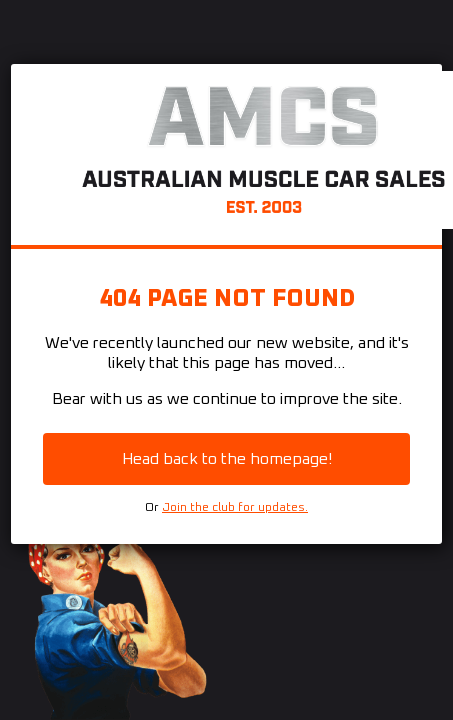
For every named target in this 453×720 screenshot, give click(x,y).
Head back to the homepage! (227, 459)
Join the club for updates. (235, 508)
